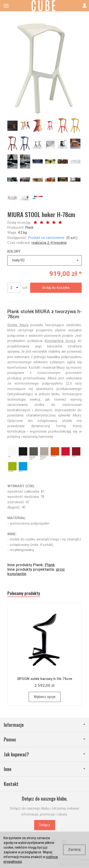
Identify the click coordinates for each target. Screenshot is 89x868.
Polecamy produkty (24, 593)
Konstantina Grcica (60, 341)
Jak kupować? (44, 754)
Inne (44, 769)
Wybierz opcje (45, 697)
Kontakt (11, 784)
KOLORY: (14, 251)
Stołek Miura (18, 325)
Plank (29, 228)
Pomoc (44, 739)
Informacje (44, 725)
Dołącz (45, 825)
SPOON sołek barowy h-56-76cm (45, 679)
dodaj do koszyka (56, 288)
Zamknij (74, 850)
